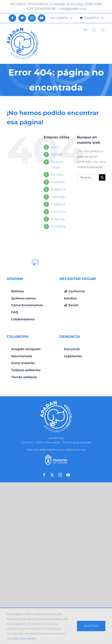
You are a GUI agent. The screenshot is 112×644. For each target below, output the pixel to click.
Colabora (58, 204)
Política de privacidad (77, 442)
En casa (57, 174)
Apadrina (58, 189)
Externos (58, 219)
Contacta (58, 226)
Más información (24, 638)
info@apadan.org (72, 9)
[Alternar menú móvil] (103, 30)
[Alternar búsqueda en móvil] (94, 30)
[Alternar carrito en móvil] (85, 30)
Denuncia (59, 212)
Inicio (55, 147)
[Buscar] (102, 177)
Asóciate (58, 182)
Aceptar (91, 626)
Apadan (57, 154)
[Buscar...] (88, 177)
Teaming (58, 197)
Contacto (27, 442)
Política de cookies (48, 442)
